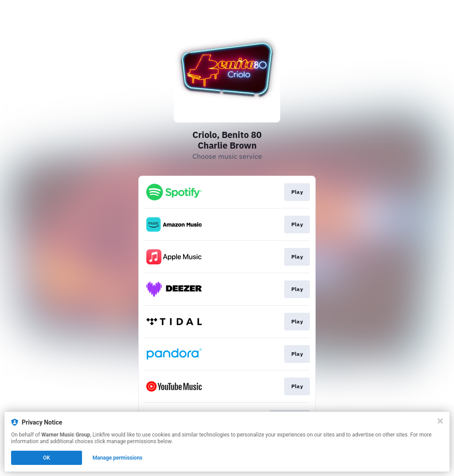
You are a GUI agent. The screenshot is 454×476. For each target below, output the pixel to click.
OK (47, 458)
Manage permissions (118, 458)
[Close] (440, 421)
